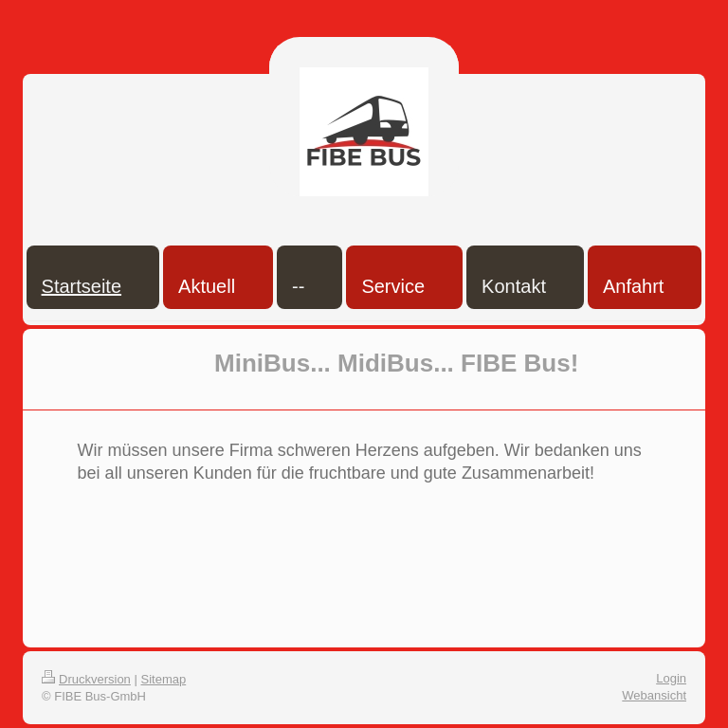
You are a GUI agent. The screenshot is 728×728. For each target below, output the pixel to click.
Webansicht (654, 695)
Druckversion (86, 679)
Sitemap (164, 679)
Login (671, 678)
